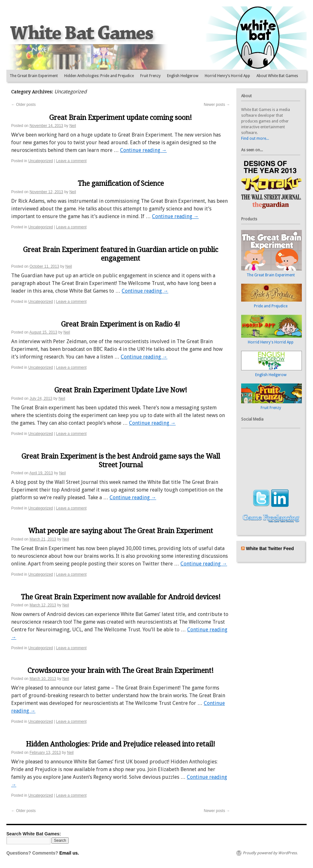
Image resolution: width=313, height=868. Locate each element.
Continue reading (143, 150)
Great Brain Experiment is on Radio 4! (121, 324)
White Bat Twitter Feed (270, 548)
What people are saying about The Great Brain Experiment (121, 531)
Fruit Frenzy (150, 76)
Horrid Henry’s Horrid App (227, 76)
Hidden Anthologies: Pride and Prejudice (99, 76)
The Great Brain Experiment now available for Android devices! (121, 597)
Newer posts (217, 105)
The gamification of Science (121, 183)
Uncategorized (40, 161)
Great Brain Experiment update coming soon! (121, 118)
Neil (73, 126)
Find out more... (255, 138)
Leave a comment (71, 161)
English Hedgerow (183, 76)
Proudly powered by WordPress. (270, 853)
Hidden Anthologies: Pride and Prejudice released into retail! (121, 744)
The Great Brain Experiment (34, 76)
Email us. (69, 853)
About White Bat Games (277, 76)
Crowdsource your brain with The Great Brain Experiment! (121, 671)
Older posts (23, 105)
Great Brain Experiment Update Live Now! (121, 390)
